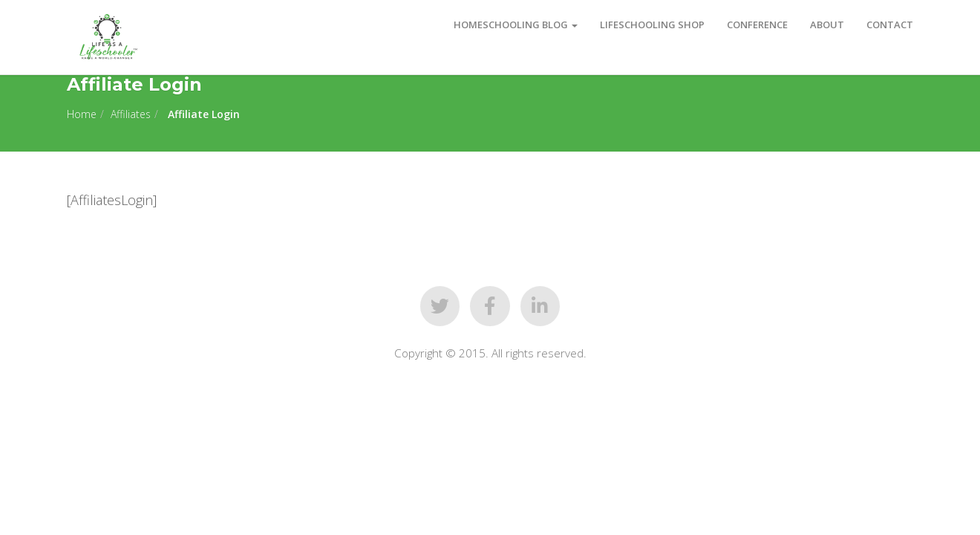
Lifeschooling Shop (652, 25)
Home (82, 114)
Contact (890, 25)
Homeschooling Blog (516, 25)
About (827, 25)
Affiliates (131, 114)
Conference (757, 25)
